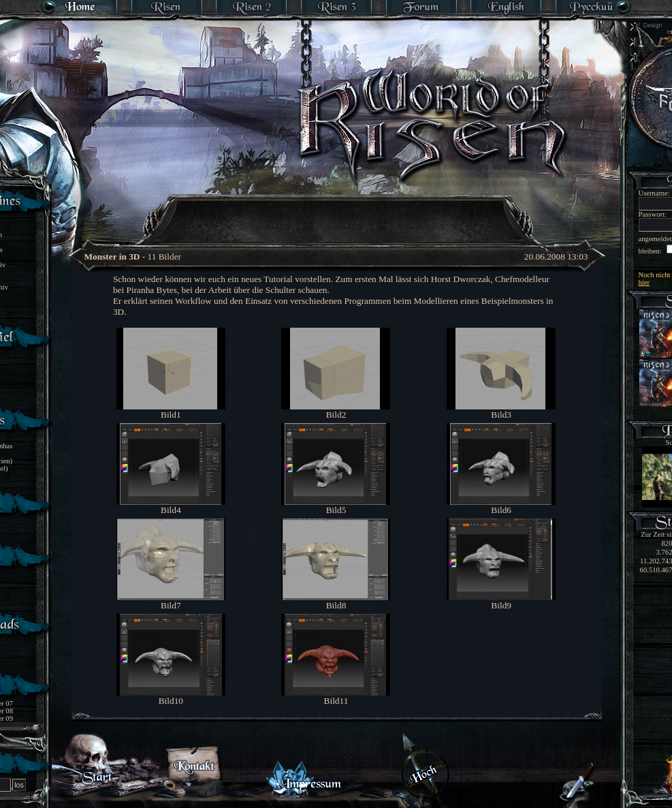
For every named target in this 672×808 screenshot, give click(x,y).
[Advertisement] (337, 211)
